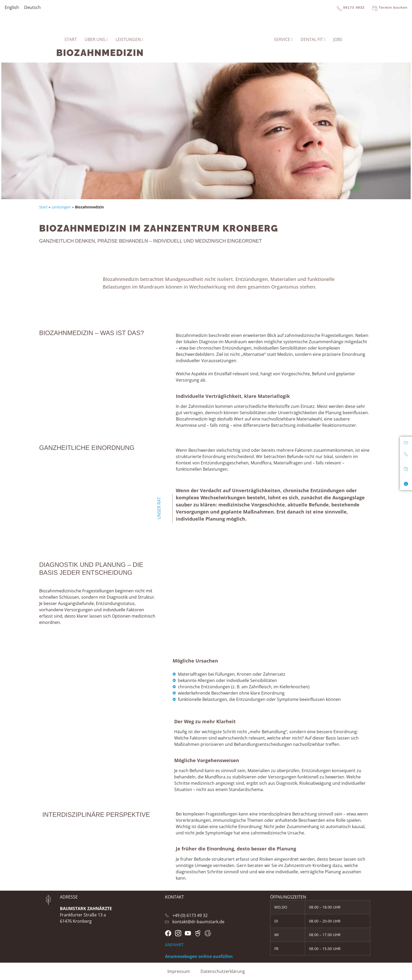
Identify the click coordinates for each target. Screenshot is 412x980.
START (71, 39)
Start (43, 207)
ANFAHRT (174, 945)
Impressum (179, 971)
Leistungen (61, 207)
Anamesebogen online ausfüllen (199, 956)
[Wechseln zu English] (12, 7)
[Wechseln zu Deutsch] (32, 7)
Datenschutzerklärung (223, 971)
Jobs (338, 39)
